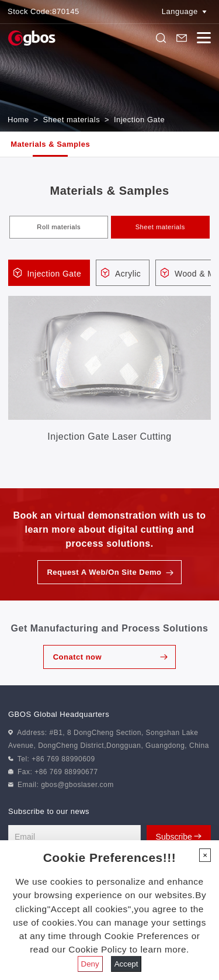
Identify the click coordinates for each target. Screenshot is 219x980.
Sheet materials (71, 120)
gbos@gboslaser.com (77, 785)
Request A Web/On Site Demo (104, 573)
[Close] (205, 855)
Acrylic (130, 274)
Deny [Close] (90, 964)
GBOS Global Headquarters (59, 714)
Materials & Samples (50, 144)
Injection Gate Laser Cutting (109, 436)
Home (18, 120)
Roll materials (59, 227)
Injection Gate (139, 120)
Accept (126, 964)
